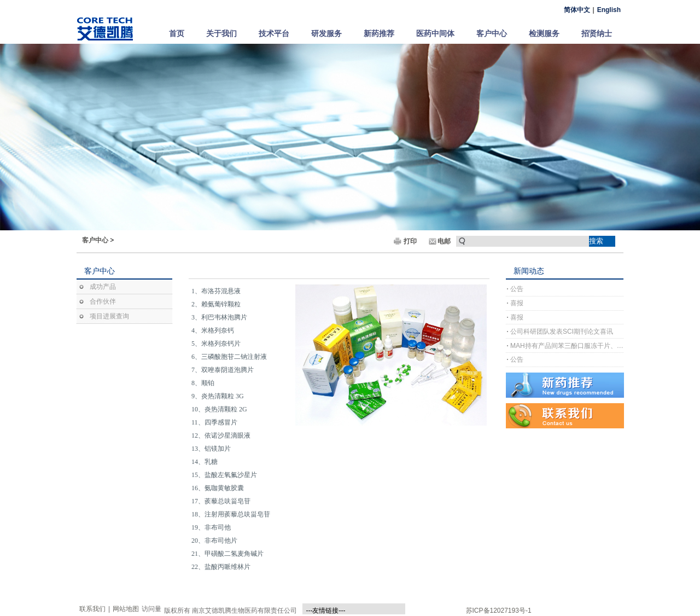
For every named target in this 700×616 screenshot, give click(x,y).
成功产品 (103, 287)
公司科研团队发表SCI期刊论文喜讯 (562, 332)
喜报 (517, 303)
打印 (410, 241)
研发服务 (326, 33)
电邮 (444, 241)
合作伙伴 (103, 301)
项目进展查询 (109, 316)
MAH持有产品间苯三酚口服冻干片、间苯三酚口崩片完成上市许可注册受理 (567, 346)
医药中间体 (435, 33)
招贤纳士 (597, 33)
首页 (177, 33)
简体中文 (577, 10)
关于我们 (221, 33)
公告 (517, 289)
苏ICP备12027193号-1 (499, 611)
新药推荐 (379, 33)
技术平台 (274, 33)
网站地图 (126, 609)
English (609, 10)
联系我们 (92, 609)
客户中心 (492, 33)
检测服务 (544, 33)
